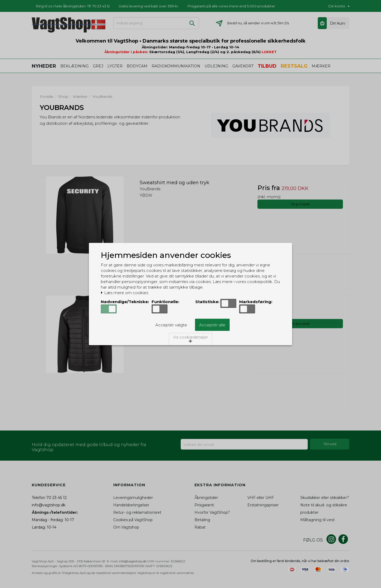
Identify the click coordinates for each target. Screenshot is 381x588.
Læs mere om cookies (124, 293)
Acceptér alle (212, 325)
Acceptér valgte (171, 325)
